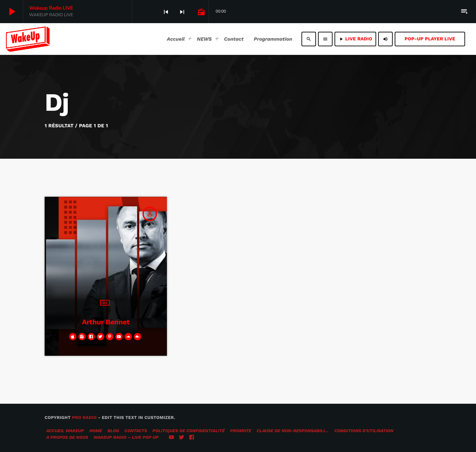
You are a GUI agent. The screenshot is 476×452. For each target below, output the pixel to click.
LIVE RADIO (355, 39)
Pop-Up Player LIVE (430, 39)
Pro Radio (84, 418)
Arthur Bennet (106, 321)
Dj (105, 303)
